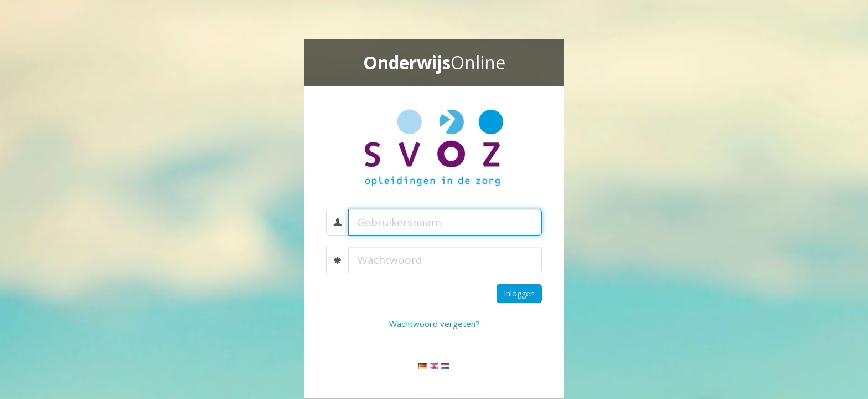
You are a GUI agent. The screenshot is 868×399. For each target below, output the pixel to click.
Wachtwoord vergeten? (434, 324)
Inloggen (519, 293)
